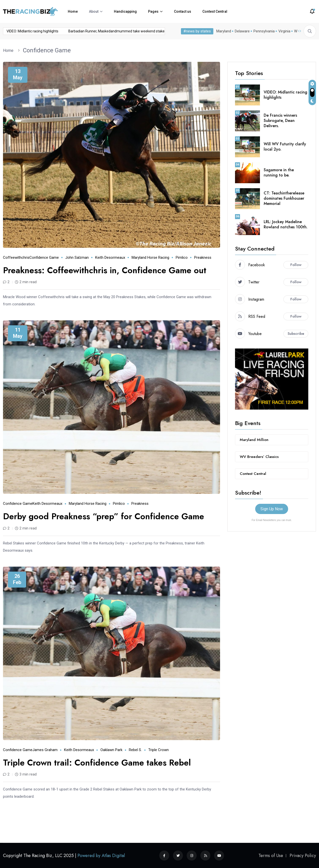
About (94, 11)
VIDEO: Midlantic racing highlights (285, 95)
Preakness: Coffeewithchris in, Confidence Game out (105, 270)
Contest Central (215, 11)
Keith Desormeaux (110, 258)
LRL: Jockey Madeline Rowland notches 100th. (286, 224)
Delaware (241, 31)
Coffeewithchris (16, 258)
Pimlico (182, 258)
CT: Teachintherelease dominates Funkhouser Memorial (284, 198)
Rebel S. (135, 750)
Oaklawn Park (111, 750)
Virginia (283, 31)
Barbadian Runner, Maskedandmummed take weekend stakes (80, 31)
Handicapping (125, 11)
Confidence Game (47, 50)
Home (73, 11)
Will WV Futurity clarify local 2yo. (285, 147)
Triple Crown (159, 750)
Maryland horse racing (150, 258)
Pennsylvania (263, 31)
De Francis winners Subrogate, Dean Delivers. (280, 121)
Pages (153, 11)
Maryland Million (254, 440)
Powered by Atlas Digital (101, 856)
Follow (296, 265)
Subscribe (296, 334)
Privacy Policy (303, 856)
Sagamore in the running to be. (279, 173)
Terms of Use (271, 856)
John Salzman (77, 258)
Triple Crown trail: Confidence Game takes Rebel (97, 763)
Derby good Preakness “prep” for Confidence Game (104, 516)
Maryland (223, 31)
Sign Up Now (272, 509)
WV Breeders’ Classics (259, 457)
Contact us (183, 11)
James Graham (45, 750)
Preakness (203, 258)
